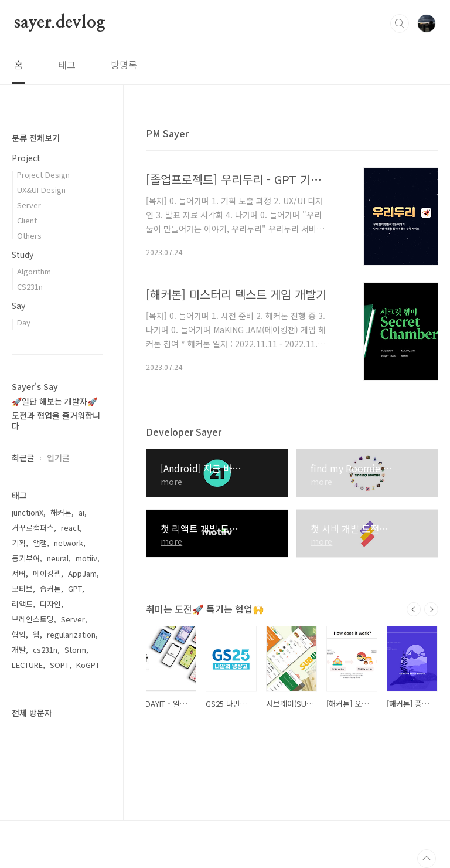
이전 (414, 609)
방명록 (124, 65)
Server (29, 205)
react (70, 528)
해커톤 (61, 512)
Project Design (43, 174)
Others (29, 235)
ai (81, 512)
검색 (400, 23)
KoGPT (88, 665)
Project (26, 158)
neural (58, 558)
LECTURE (27, 665)
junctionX (28, 512)
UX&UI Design (41, 190)
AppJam (82, 573)
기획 (19, 543)
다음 (431, 609)
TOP (427, 859)
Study (23, 255)
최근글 (23, 457)
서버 (19, 573)
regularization (71, 634)
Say (18, 306)
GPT (75, 589)
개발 (19, 650)
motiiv (86, 558)
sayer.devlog (60, 23)
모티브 (22, 589)
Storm (75, 650)
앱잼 (40, 543)
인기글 (58, 457)
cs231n (45, 650)
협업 (19, 634)
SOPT (59, 665)
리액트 (22, 604)
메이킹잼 (47, 573)
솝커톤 (50, 589)
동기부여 (26, 558)
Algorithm (34, 271)
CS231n (30, 286)
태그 (67, 65)
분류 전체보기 (36, 138)
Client (27, 220)
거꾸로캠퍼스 (33, 528)
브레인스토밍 (33, 619)
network (69, 543)
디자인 (50, 604)
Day (24, 322)
